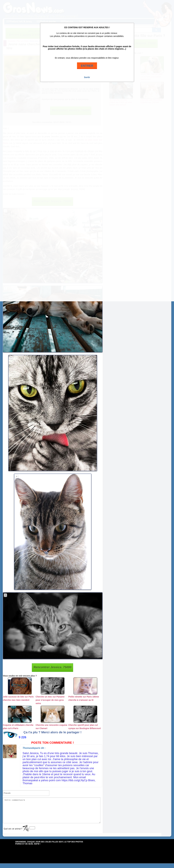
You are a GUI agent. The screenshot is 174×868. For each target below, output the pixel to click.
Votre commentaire (52, 813)
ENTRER (87, 66)
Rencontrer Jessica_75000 (53, 667)
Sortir (87, 77)
